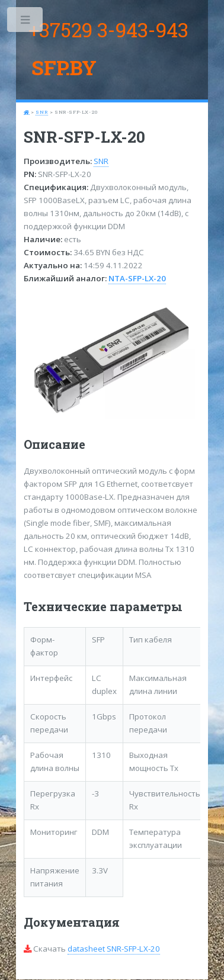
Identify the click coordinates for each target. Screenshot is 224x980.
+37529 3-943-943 (108, 30)
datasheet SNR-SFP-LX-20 (114, 949)
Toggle (26, 22)
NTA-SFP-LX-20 (137, 278)
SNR (42, 112)
